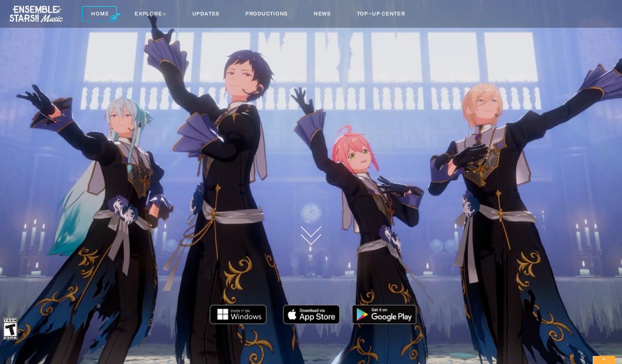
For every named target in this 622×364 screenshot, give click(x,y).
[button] (101, 14)
